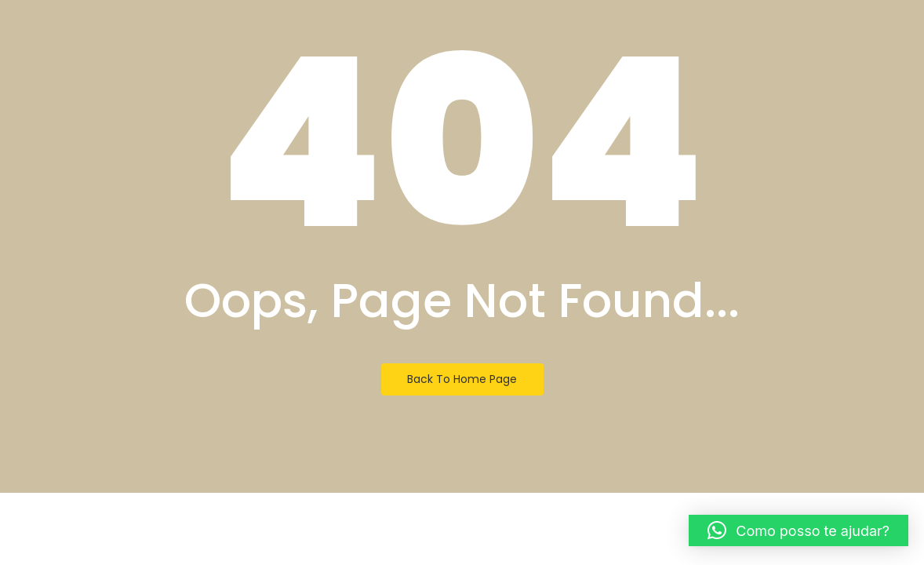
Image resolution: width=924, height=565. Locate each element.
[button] (798, 530)
